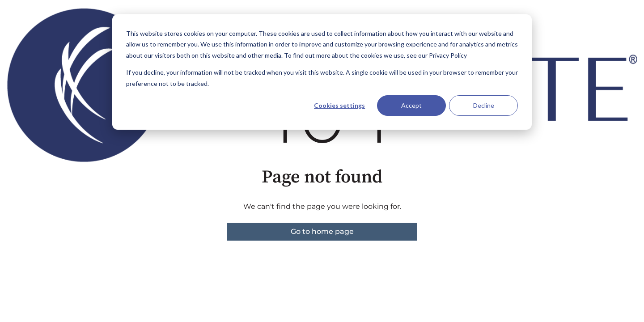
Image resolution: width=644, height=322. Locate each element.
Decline (484, 105)
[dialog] (322, 72)
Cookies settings (339, 105)
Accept (411, 105)
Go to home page (322, 231)
